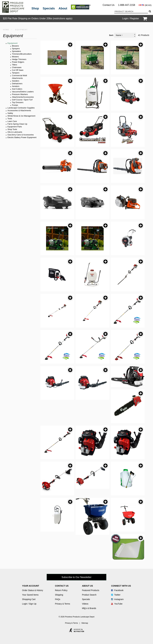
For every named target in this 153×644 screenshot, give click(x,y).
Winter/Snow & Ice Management (21, 116)
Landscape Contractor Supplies (21, 108)
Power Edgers (18, 62)
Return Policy (61, 590)
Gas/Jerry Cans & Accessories (21, 135)
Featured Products (91, 590)
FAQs (58, 599)
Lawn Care (12, 121)
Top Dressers (18, 102)
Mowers (15, 57)
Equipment (12, 43)
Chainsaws (17, 67)
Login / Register (131, 18)
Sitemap (85, 623)
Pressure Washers (20, 94)
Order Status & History (33, 590)
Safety (10, 113)
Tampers (16, 73)
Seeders (16, 81)
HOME (6, 30)
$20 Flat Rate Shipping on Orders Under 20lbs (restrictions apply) (38, 18)
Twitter (116, 595)
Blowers (15, 46)
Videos (85, 604)
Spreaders (16, 51)
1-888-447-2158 (127, 5)
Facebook (117, 590)
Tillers (14, 65)
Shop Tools (12, 129)
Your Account (31, 586)
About (63, 8)
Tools (10, 119)
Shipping (59, 595)
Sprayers (16, 49)
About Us (87, 586)
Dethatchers (17, 84)
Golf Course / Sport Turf (22, 100)
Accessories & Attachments (19, 110)
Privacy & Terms (63, 604)
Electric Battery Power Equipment (22, 137)
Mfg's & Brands (89, 608)
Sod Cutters (17, 89)
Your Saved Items (30, 595)
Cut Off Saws (18, 70)
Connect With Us (121, 586)
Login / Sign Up (29, 604)
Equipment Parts (15, 127)
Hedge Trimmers (19, 59)
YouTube (117, 604)
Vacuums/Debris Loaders (23, 92)
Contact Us (109, 5)
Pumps (15, 105)
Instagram (117, 599)
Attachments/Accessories (23, 97)
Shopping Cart (29, 599)
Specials (49, 8)
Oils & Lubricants (15, 132)
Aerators (16, 86)
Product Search (89, 595)
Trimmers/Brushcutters (22, 54)
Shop (35, 8)
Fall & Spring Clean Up (17, 124)
